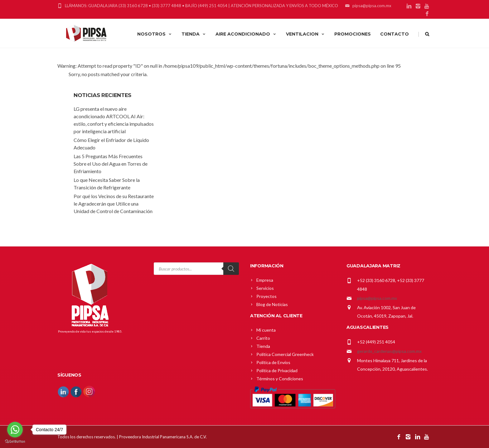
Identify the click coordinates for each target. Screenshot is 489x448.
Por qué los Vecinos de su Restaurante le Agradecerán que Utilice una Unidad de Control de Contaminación (114, 204)
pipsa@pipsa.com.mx (377, 298)
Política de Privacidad (277, 370)
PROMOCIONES (353, 34)
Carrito (263, 338)
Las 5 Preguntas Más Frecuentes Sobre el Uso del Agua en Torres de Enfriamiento (111, 164)
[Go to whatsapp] (15, 430)
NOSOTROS (155, 34)
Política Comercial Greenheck (285, 354)
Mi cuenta (266, 330)
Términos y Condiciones (280, 379)
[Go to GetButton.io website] (15, 442)
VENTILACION (305, 34)
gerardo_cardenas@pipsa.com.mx (389, 351)
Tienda (263, 346)
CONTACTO (395, 34)
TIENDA (194, 34)
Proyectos (266, 296)
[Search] (231, 269)
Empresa (265, 280)
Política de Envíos (273, 362)
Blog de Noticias (272, 304)
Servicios (265, 288)
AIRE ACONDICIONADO (246, 34)
